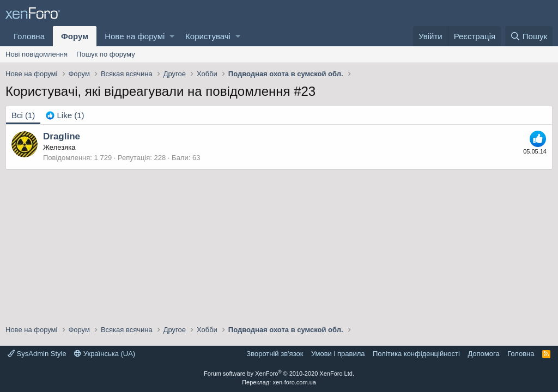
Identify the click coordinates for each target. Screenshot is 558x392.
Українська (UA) (105, 354)
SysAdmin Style (37, 354)
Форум (75, 36)
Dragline (62, 136)
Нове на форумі (135, 36)
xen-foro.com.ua (294, 382)
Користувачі (208, 36)
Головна (29, 36)
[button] (172, 36)
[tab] (65, 115)
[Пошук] (529, 36)
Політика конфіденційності (416, 354)
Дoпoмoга (483, 354)
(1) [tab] (23, 115)
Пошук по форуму (106, 54)
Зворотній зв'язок (275, 354)
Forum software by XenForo (279, 373)
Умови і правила (338, 354)
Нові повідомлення (37, 54)
